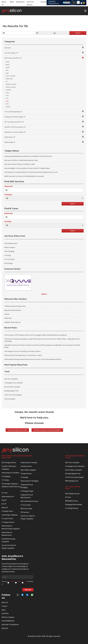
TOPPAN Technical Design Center (15, 306)
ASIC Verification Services (29, 501)
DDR (7, 73)
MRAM (8, 65)
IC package (24, 477)
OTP (7, 98)
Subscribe (28, 590)
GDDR (8, 67)
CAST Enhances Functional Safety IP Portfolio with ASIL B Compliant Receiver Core (31, 172)
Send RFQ (5, 613)
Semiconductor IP (8, 496)
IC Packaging (6, 476)
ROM (7, 104)
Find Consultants (10, 399)
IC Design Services (8, 522)
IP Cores (68, 497)
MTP (7, 70)
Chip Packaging (9, 251)
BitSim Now (8, 318)
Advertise (5, 628)
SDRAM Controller (11, 84)
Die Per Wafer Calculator (12, 387)
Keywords (9, 186)
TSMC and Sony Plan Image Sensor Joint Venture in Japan (23, 355)
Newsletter (20, 2)
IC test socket (26, 505)
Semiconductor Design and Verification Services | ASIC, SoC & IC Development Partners (33, 359)
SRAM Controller (11, 87)
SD (7, 81)
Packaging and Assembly (73, 504)
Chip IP (4, 500)
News (12, 2)
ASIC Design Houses (11, 243)
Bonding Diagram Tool (11, 391)
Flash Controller (11, 76)
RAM (7, 101)
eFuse (7, 93)
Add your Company (8, 617)
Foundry (8, 222)
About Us (5, 602)
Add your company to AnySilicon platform (47, 430)
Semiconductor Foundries (10, 473)
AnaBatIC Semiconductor (13, 322)
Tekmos (7, 314)
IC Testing (8, 255)
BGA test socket (26, 509)
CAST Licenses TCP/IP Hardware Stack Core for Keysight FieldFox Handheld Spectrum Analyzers (36, 335)
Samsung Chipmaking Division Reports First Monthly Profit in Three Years (28, 156)
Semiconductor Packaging (29, 481)
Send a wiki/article (8, 621)
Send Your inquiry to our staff (17, 430)
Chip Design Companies (10, 515)
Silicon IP (5, 508)
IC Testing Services (72, 508)
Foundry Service (26, 466)
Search (78, 33)
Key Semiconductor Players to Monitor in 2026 (20, 164)
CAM (7, 95)
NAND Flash (9, 79)
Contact (44, 2)
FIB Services (25, 512)
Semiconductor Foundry (29, 463)
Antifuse (8, 107)
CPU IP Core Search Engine (13, 395)
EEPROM (8, 90)
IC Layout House (7, 518)
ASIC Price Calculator (11, 379)
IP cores (5, 493)
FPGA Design (9, 263)
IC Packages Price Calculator (14, 383)
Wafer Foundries (10, 247)
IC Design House (7, 511)
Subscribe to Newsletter (10, 624)
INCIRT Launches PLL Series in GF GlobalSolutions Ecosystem (24, 176)
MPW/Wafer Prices (72, 501)
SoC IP (4, 504)
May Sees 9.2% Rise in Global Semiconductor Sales (21, 160)
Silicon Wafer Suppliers (28, 470)
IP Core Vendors (10, 259)
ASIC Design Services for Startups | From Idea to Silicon (23, 351)
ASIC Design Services (9, 463)
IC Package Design (27, 491)
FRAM (7, 62)
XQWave (44, 294)
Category (8, 195)
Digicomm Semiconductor (13, 310)
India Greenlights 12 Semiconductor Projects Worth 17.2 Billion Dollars (27, 168)
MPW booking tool (72, 481)
